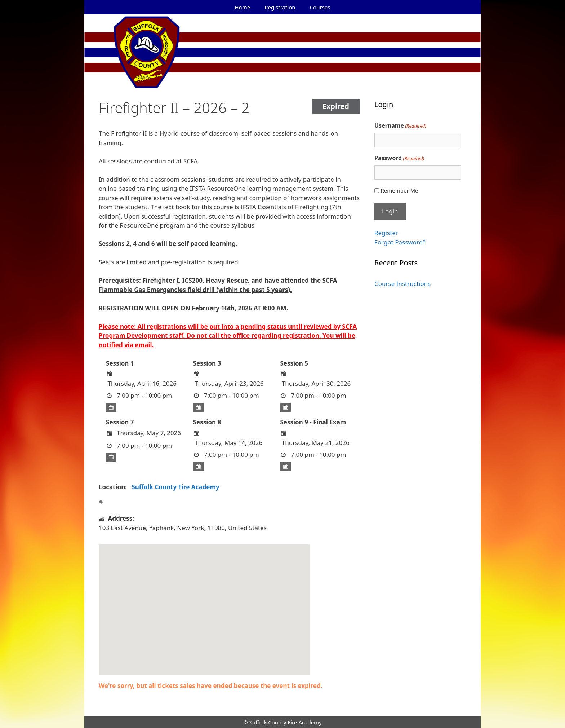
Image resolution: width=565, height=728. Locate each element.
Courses (320, 7)
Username (400, 126)
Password (399, 158)
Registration (280, 7)
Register (386, 233)
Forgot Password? (400, 242)
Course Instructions (402, 284)
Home (243, 7)
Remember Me (399, 190)
